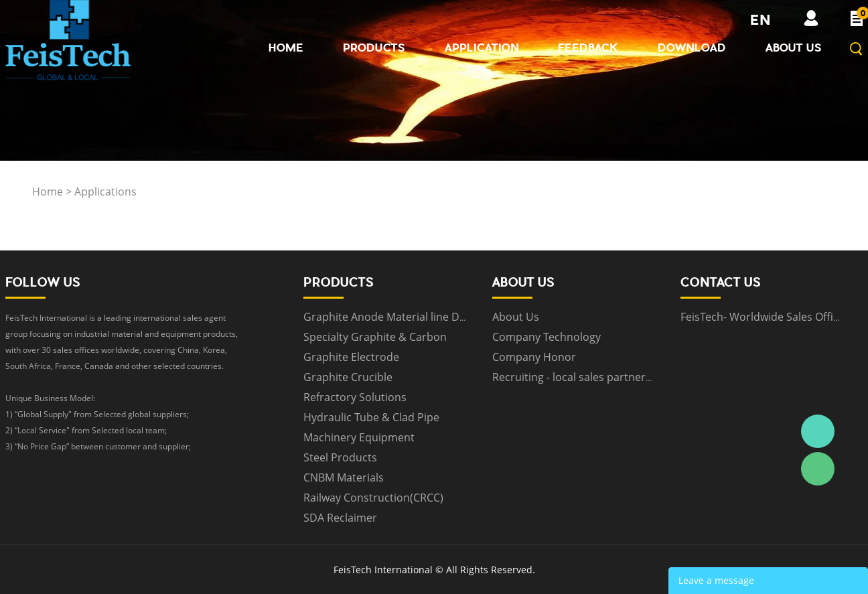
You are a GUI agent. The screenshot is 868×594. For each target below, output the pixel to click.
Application (482, 48)
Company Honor (534, 357)
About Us (794, 48)
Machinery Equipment (359, 437)
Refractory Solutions (355, 397)
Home (286, 48)
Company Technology (547, 337)
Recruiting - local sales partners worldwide (599, 377)
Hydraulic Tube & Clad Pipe (371, 417)
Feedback (588, 48)
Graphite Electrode (351, 357)
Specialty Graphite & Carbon (375, 337)
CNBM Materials (344, 477)
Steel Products (340, 457)
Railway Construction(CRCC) (373, 498)
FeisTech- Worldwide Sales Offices (765, 317)
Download (692, 48)
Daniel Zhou (818, 431)
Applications (105, 192)
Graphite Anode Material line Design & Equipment (429, 317)
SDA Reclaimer (340, 518)
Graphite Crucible (348, 377)
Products (374, 48)
